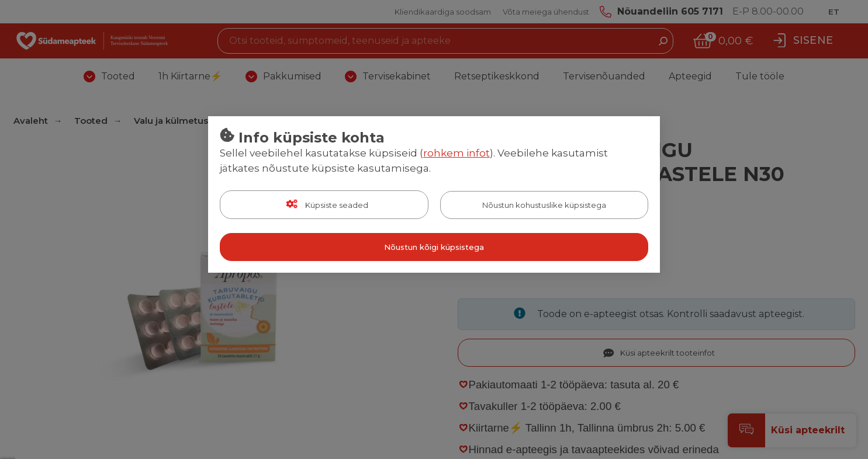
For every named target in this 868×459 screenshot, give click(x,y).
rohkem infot (457, 153)
